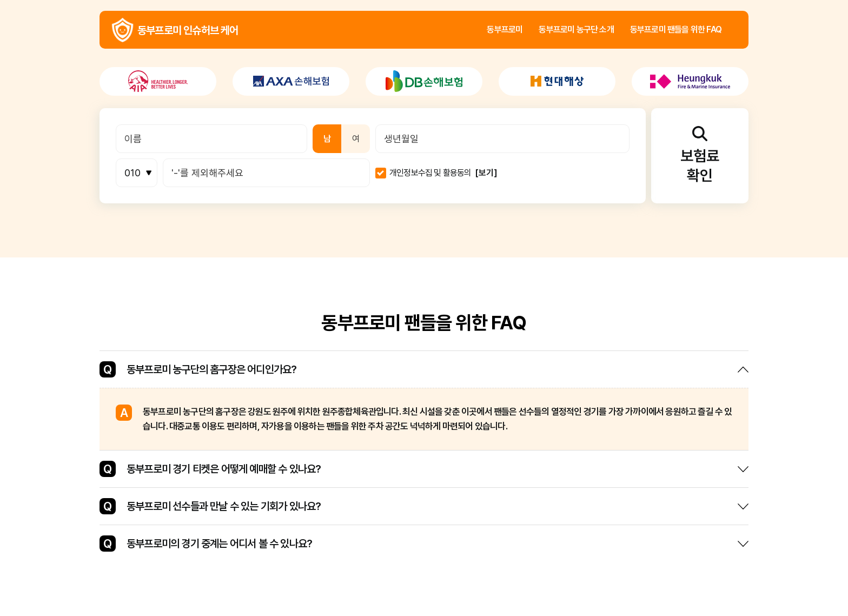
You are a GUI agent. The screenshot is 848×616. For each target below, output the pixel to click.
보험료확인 (700, 155)
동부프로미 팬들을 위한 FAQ (676, 30)
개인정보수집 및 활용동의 (430, 173)
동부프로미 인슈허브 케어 (122, 30)
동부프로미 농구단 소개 (576, 30)
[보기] (486, 173)
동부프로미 (505, 30)
